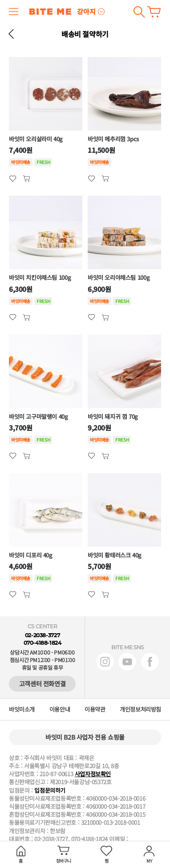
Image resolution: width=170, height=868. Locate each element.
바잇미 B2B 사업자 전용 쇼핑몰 (85, 737)
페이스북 (150, 662)
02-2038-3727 (42, 635)
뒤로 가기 (11, 34)
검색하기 (139, 12)
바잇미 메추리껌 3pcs (113, 139)
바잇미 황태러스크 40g (115, 555)
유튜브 (127, 662)
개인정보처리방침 (140, 709)
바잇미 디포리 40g (31, 555)
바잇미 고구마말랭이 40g (38, 417)
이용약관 (95, 709)
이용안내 (60, 709)
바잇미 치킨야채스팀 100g (40, 278)
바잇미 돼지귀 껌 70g (113, 417)
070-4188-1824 (42, 643)
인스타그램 (105, 662)
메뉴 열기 (14, 12)
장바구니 (154, 12)
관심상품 (26, 178)
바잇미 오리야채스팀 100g (119, 278)
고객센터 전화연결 (42, 684)
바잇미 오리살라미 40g (36, 139)
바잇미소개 (22, 709)
